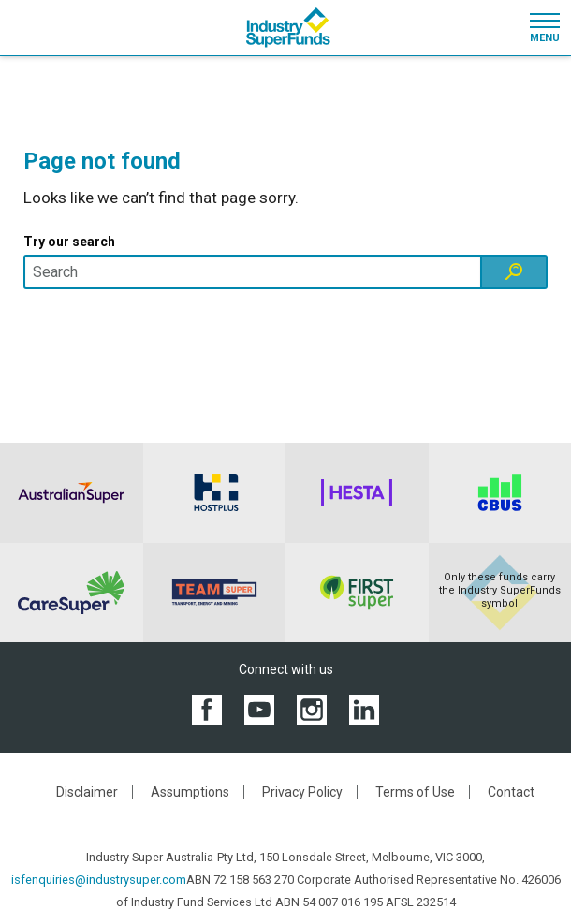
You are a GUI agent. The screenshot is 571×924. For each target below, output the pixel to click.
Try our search (69, 242)
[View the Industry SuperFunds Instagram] (312, 709)
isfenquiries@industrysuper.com (99, 880)
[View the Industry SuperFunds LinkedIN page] (364, 709)
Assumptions (190, 792)
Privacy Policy (302, 792)
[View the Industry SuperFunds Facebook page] (207, 709)
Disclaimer (87, 792)
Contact (511, 792)
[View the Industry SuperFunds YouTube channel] (259, 709)
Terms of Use (415, 792)
